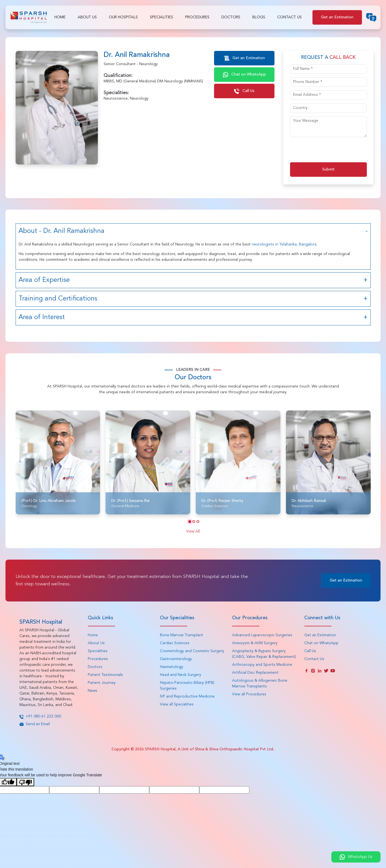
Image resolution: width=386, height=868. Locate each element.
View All (193, 531)
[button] (190, 522)
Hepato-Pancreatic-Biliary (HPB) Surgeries (187, 686)
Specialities (161, 17)
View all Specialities (177, 704)
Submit (328, 169)
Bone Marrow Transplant (182, 635)
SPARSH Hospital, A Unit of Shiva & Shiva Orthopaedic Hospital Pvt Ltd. (209, 749)
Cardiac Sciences (175, 643)
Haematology (172, 667)
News (93, 691)
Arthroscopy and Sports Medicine (262, 665)
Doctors (231, 17)
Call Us (244, 91)
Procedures (197, 17)
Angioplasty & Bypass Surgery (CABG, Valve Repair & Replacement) (264, 654)
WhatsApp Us (356, 857)
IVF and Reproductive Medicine (187, 696)
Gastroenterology (176, 659)
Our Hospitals (123, 17)
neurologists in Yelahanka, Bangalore (284, 244)
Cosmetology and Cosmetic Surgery (192, 651)
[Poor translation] (25, 782)
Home (60, 17)
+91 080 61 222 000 (40, 716)
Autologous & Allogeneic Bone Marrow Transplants (260, 683)
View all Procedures (249, 694)
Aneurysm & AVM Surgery (255, 643)
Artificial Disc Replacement (255, 673)
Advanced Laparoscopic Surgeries (262, 635)
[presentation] (332, 152)
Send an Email (35, 724)
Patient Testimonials (105, 675)
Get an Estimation (337, 17)
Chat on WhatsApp (244, 75)
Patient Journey (102, 683)
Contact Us (289, 17)
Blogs (259, 17)
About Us (87, 17)
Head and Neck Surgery (181, 675)
